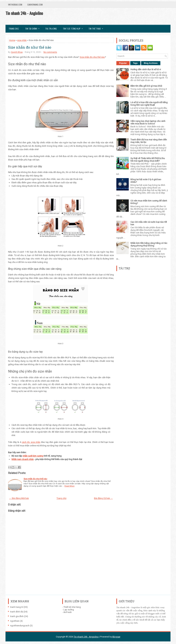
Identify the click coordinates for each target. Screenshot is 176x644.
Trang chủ (14, 29)
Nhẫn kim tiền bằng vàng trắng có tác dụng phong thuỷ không (149, 244)
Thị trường (51, 29)
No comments (50, 52)
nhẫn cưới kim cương (33, 456)
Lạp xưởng (69, 610)
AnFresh (68, 612)
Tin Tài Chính (33, 27)
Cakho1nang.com (35, 5)
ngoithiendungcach (20, 626)
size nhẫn (22, 40)
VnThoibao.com (15, 5)
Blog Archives (151, 63)
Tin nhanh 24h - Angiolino (24, 13)
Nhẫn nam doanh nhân (23, 459)
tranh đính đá (17, 612)
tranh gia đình (17, 616)
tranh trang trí (17, 607)
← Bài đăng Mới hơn (19, 498)
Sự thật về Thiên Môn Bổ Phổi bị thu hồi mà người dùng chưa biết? (148, 160)
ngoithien (15, 621)
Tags (135, 63)
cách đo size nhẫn (31, 442)
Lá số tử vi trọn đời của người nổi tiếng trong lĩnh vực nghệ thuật (149, 104)
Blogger (116, 637)
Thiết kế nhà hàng (72, 607)
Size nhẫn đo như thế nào (30, 47)
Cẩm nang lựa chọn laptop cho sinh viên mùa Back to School (148, 122)
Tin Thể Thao (97, 27)
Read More (69, 486)
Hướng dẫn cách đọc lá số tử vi (146, 69)
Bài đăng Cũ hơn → (103, 498)
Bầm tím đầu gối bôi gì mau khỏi (146, 86)
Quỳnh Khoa (17, 52)
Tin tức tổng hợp (74, 27)
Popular (123, 63)
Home (12, 40)
